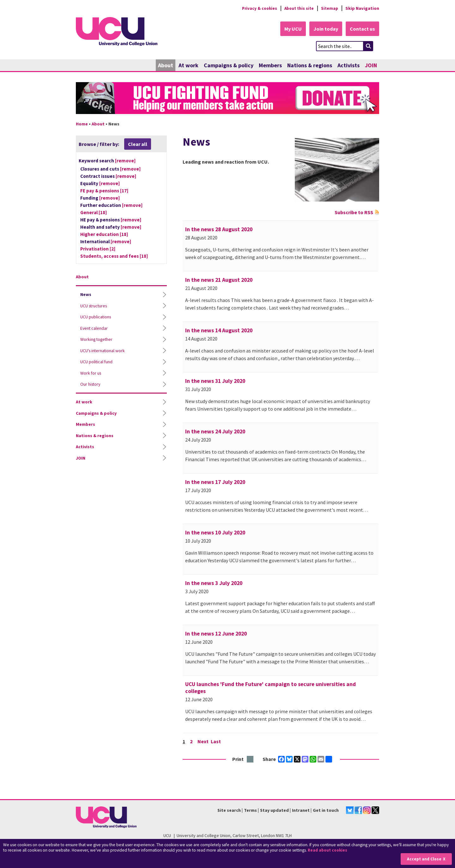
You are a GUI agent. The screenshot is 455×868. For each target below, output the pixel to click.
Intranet (301, 811)
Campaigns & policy (229, 66)
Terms (250, 811)
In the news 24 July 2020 (215, 432)
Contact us (362, 29)
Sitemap (329, 8)
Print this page (250, 760)
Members (270, 66)
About (166, 66)
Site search (229, 811)
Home (82, 124)
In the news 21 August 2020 (219, 280)
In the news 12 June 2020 (216, 634)
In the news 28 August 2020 (219, 230)
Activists (349, 66)
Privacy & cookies (256, 8)
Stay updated (274, 811)
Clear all (138, 144)
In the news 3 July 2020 (214, 583)
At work (188, 66)
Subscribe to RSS (354, 213)
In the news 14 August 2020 (219, 331)
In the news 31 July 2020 (215, 381)
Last (216, 742)
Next (203, 742)
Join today (324, 29)
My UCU (290, 29)
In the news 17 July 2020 (215, 482)
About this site (297, 8)
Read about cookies (328, 850)
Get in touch (326, 811)
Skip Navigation (362, 8)
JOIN (371, 66)
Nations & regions (310, 66)
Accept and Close (424, 859)
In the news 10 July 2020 (215, 533)
